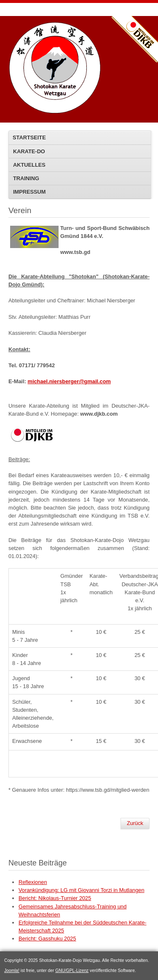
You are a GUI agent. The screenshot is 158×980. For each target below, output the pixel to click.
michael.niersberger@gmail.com (69, 381)
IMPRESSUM (29, 192)
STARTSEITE (29, 138)
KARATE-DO (29, 151)
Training (26, 178)
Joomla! (12, 971)
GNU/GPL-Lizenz (72, 971)
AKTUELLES (29, 165)
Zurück (135, 823)
